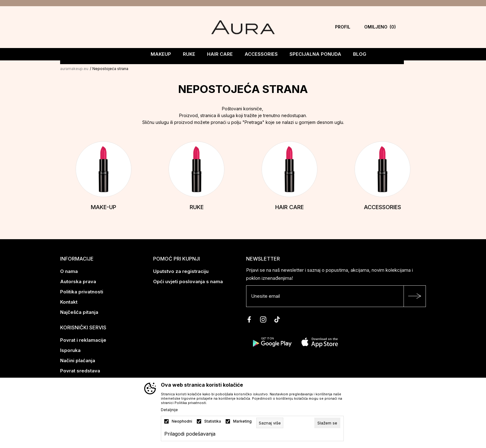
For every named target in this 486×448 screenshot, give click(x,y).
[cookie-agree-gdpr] (327, 423)
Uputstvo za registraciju (181, 271)
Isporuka (70, 350)
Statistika (213, 421)
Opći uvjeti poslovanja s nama (188, 281)
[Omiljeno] (380, 27)
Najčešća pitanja (79, 312)
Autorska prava (78, 281)
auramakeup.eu (74, 68)
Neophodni (182, 421)
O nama (69, 271)
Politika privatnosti (82, 291)
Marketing (242, 421)
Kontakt (69, 301)
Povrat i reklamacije (83, 339)
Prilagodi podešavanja (190, 434)
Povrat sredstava (80, 370)
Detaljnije (169, 410)
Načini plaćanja (78, 360)
